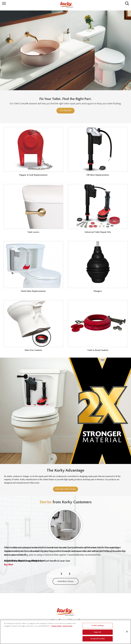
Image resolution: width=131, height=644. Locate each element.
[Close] (127, 632)
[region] (65, 632)
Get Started (65, 111)
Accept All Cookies (98, 639)
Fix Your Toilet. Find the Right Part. (65, 99)
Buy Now (9, 565)
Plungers (98, 291)
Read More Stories (66, 581)
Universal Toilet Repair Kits (98, 232)
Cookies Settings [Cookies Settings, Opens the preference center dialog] (98, 625)
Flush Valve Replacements (33, 291)
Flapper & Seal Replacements (33, 175)
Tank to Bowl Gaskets (98, 350)
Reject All (98, 632)
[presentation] (61, 573)
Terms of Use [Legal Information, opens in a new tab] (67, 626)
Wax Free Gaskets (33, 350)
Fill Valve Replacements (98, 175)
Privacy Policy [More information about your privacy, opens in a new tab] (57, 626)
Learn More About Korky (65, 489)
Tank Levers (33, 232)
